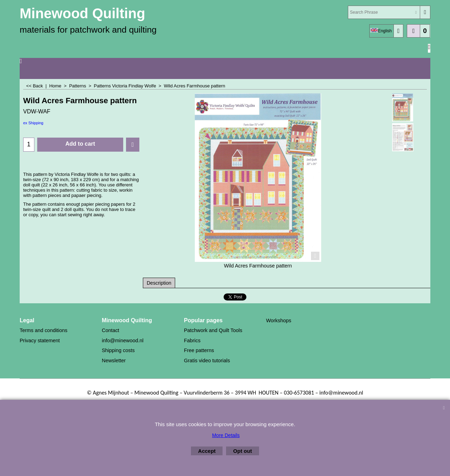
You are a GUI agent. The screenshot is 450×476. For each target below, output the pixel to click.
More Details (226, 435)
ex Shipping (33, 123)
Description (159, 283)
